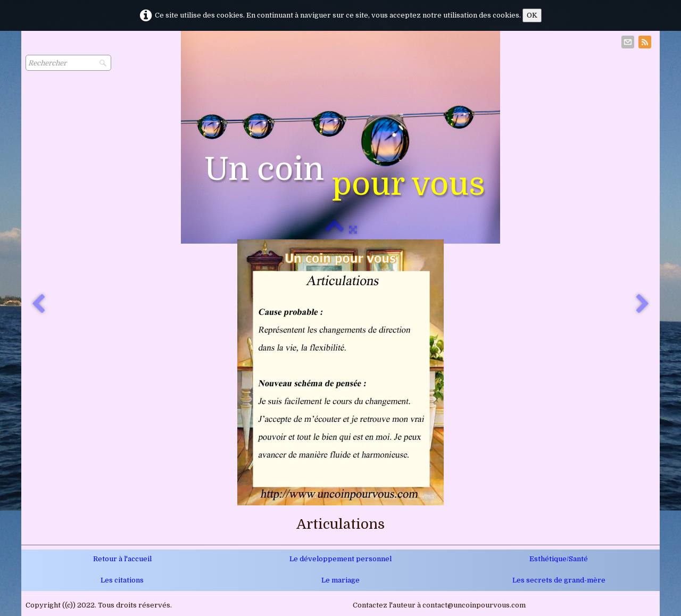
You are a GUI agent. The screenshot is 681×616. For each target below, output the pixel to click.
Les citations (122, 580)
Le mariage (340, 580)
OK (532, 15)
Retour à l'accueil (122, 559)
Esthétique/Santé (559, 559)
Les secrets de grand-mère (559, 580)
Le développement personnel (340, 559)
